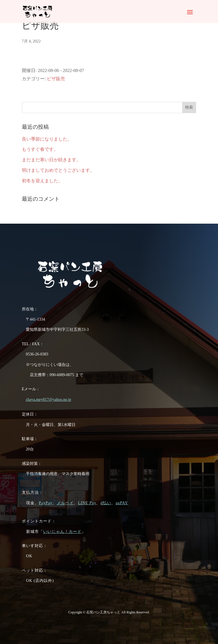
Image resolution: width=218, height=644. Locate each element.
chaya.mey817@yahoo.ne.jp (48, 400)
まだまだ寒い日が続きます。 (51, 160)
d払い (106, 503)
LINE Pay (87, 503)
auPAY (122, 503)
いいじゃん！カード (62, 532)
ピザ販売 (56, 79)
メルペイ (65, 503)
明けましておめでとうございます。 (58, 170)
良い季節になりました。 (47, 139)
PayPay (46, 503)
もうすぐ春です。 (40, 149)
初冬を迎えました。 (42, 181)
